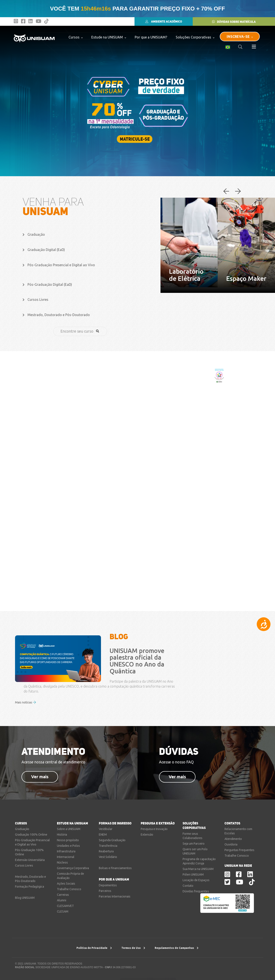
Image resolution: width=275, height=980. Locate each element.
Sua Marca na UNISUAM (198, 869)
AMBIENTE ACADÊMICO (164, 21)
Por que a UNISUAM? (151, 37)
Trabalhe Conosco (69, 889)
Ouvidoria (231, 844)
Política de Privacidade (94, 948)
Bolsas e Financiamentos (115, 868)
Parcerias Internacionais (115, 896)
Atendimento (233, 839)
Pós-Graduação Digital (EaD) (47, 284)
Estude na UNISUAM (109, 37)
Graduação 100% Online (31, 835)
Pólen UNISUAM (193, 875)
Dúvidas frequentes (196, 891)
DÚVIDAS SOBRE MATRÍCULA (234, 22)
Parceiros (105, 891)
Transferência (108, 846)
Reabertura (106, 851)
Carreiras (63, 895)
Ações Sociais (66, 884)
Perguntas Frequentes (239, 850)
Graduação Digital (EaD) (44, 250)
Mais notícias (25, 702)
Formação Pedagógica (30, 887)
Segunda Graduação (112, 840)
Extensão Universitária (30, 860)
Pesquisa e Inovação (154, 829)
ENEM (103, 835)
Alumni (62, 900)
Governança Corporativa (73, 868)
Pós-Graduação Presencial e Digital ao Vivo (59, 265)
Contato (188, 886)
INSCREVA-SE (240, 36)
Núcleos (62, 862)
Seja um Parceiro (194, 844)
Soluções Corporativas (195, 37)
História (62, 835)
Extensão (147, 835)
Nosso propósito (68, 840)
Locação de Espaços (196, 880)
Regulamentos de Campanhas (177, 948)
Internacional (66, 857)
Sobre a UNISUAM (69, 829)
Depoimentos (108, 885)
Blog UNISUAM (25, 898)
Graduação (34, 234)
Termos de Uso (133, 948)
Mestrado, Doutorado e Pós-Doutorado (56, 315)
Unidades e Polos (68, 846)
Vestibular (106, 829)
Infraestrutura (66, 851)
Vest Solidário (108, 857)
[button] (238, 192)
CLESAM (63, 911)
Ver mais (40, 777)
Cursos (76, 37)
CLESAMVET (65, 906)
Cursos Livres (35, 300)
